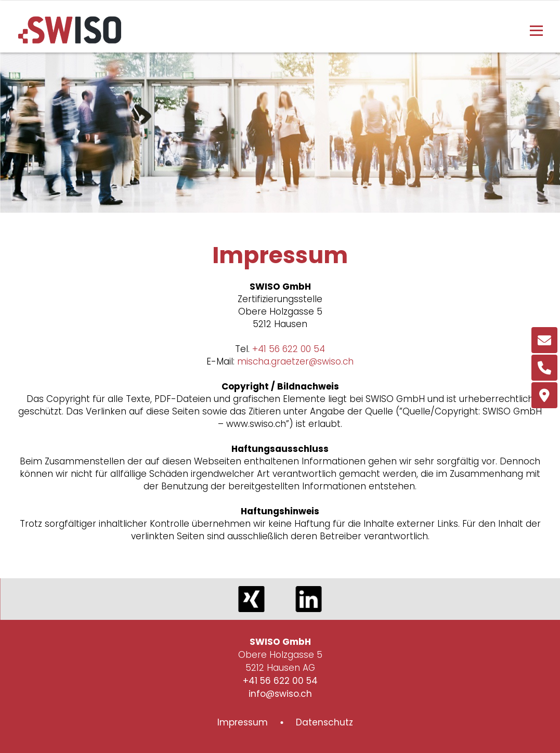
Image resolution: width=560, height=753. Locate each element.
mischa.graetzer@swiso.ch (295, 361)
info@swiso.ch (280, 694)
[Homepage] (70, 41)
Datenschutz (324, 722)
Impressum (243, 722)
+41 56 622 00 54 (289, 349)
